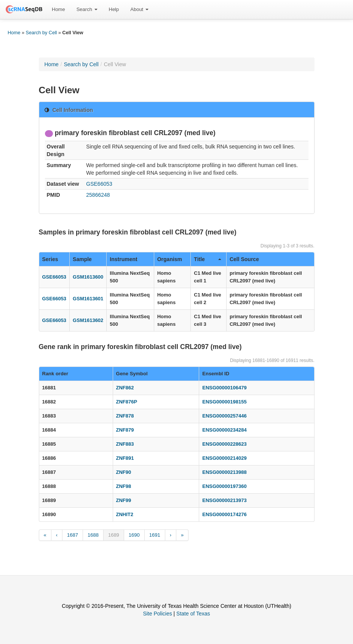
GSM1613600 (88, 277)
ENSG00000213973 (224, 500)
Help (114, 9)
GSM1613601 (88, 299)
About (139, 9)
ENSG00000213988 (224, 472)
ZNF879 (125, 430)
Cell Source (244, 259)
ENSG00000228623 (224, 444)
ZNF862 (125, 388)
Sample (82, 259)
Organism (170, 259)
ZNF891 (125, 458)
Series (50, 259)
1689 (114, 535)
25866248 (98, 195)
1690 (134, 535)
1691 (155, 535)
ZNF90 (124, 472)
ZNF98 (124, 486)
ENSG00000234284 (224, 430)
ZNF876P (127, 402)
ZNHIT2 (125, 514)
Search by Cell (42, 33)
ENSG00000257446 (224, 416)
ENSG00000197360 (224, 486)
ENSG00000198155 (224, 402)
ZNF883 (125, 444)
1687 (73, 535)
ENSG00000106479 (224, 388)
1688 (93, 535)
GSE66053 (99, 184)
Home (58, 9)
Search (87, 9)
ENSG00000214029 (224, 458)
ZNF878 (125, 416)
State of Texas (193, 614)
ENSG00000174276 (224, 514)
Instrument (123, 259)
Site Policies (157, 614)
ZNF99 (124, 500)
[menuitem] (58, 10)
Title (208, 259)
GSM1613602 (88, 320)
